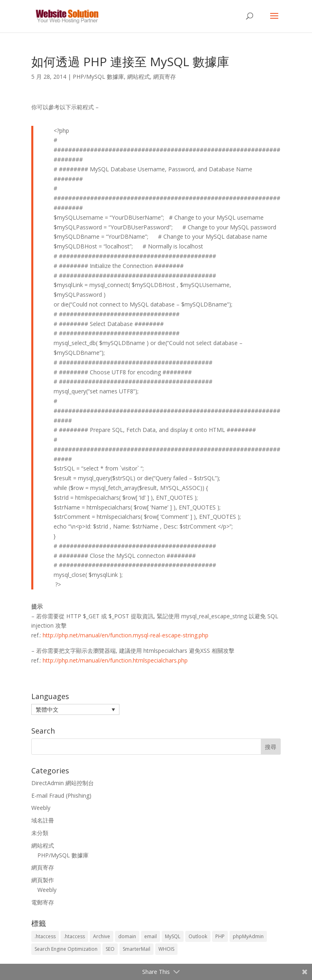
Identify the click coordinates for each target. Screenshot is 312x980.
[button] (75, 709)
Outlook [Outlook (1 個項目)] (198, 936)
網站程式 (139, 77)
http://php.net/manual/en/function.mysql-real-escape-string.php (126, 635)
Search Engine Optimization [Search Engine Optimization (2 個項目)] (66, 949)
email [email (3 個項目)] (151, 936)
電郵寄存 (43, 902)
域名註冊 (43, 820)
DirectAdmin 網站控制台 (63, 783)
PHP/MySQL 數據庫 (98, 77)
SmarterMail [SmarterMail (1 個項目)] (136, 949)
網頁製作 (43, 880)
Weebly (41, 808)
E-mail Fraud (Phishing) (61, 795)
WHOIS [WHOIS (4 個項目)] (166, 949)
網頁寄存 (165, 77)
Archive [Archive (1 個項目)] (102, 936)
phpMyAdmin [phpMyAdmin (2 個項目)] (248, 936)
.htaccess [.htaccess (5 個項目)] (45, 936)
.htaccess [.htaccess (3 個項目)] (74, 936)
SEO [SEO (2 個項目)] (110, 949)
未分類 (40, 833)
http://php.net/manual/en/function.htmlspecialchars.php (115, 660)
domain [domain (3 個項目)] (127, 936)
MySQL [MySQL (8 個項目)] (173, 936)
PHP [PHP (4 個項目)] (220, 936)
